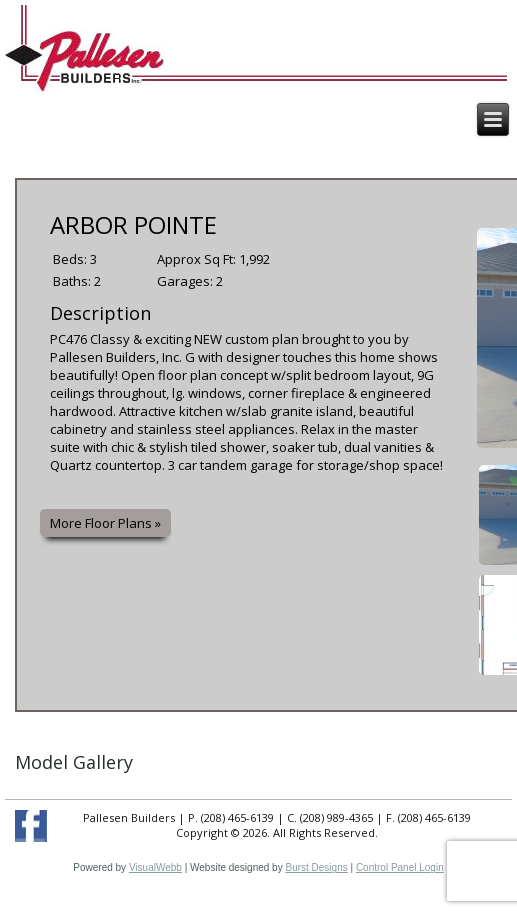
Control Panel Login (400, 867)
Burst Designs (316, 867)
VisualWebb (155, 867)
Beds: (71, 259)
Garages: (186, 281)
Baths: (73, 281)
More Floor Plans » (105, 523)
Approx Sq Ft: (198, 259)
